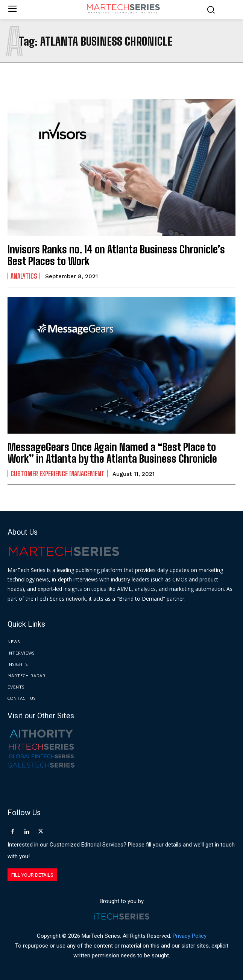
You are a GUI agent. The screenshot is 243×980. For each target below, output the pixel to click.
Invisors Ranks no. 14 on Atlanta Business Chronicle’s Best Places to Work (116, 255)
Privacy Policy (190, 936)
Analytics (24, 276)
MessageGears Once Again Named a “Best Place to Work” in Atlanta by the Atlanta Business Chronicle (112, 453)
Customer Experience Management (58, 474)
